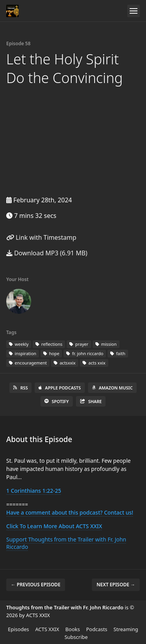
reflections (49, 344)
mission (106, 344)
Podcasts (97, 629)
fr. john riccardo (85, 353)
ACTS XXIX (47, 629)
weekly (19, 344)
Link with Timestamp (41, 237)
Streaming (126, 629)
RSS (20, 388)
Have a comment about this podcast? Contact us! (70, 512)
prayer (79, 344)
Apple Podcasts (60, 388)
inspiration (23, 353)
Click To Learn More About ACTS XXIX (54, 526)
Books (73, 629)
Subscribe (76, 637)
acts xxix (94, 363)
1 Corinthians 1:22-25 (34, 491)
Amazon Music (112, 388)
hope (51, 353)
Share (91, 401)
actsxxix (65, 363)
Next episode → (116, 585)
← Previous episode (36, 585)
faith (118, 353)
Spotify (57, 401)
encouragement (28, 363)
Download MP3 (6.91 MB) (47, 253)
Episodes (18, 629)
